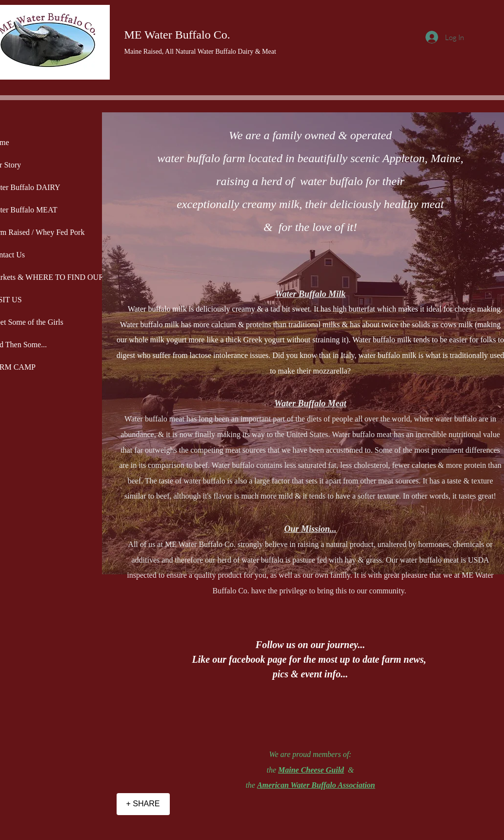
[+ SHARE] (143, 804)
